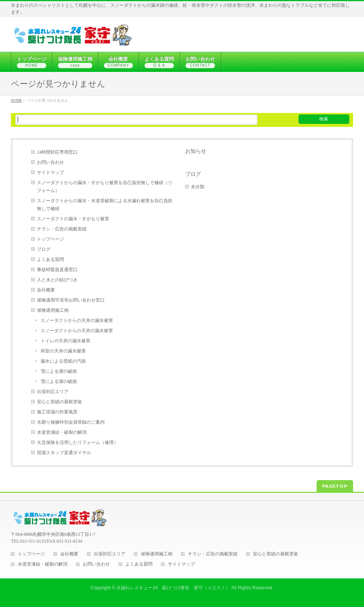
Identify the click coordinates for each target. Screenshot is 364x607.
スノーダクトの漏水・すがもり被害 (73, 219)
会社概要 (46, 290)
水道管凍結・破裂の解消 (62, 432)
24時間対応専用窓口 (57, 152)
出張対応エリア (53, 392)
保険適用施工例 (53, 310)
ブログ (44, 249)
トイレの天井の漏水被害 (65, 341)
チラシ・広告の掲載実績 (62, 229)
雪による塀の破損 (59, 371)
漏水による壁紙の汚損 (63, 361)
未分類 (198, 187)
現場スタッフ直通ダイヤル (64, 453)
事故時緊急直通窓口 (57, 270)
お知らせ (196, 151)
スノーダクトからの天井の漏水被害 (77, 320)
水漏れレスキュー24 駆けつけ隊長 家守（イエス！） (173, 588)
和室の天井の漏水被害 (63, 351)
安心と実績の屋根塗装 (59, 402)
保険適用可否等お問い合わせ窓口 (71, 300)
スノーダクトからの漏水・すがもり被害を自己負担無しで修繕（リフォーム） (105, 187)
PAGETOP (335, 486)
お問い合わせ (50, 162)
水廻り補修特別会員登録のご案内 (71, 422)
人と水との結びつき (57, 280)
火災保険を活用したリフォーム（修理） (78, 442)
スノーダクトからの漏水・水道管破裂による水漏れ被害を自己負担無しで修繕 (105, 205)
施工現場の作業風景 (57, 412)
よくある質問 (50, 259)
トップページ (50, 239)
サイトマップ (50, 172)
